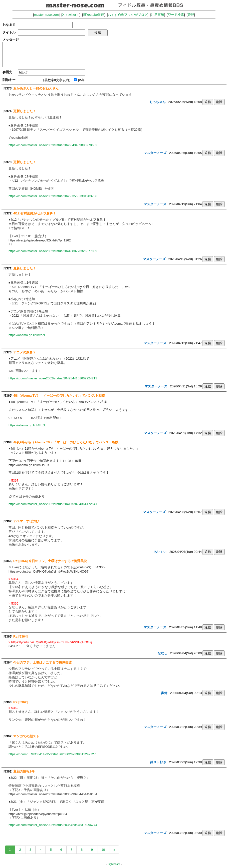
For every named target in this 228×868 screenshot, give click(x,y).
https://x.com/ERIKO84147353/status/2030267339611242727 (52, 754)
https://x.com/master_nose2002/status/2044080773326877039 (53, 251)
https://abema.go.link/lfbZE (27, 335)
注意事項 (158, 15)
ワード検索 (176, 15)
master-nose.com (46, 15)
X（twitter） (71, 15)
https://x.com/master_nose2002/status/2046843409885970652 (53, 145)
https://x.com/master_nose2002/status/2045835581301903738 (53, 196)
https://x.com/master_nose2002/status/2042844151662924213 (53, 378)
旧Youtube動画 (94, 15)
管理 (191, 15)
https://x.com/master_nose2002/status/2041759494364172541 (53, 504)
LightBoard (114, 864)
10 (103, 850)
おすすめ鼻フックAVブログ (128, 15)
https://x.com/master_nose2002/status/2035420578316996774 (53, 825)
